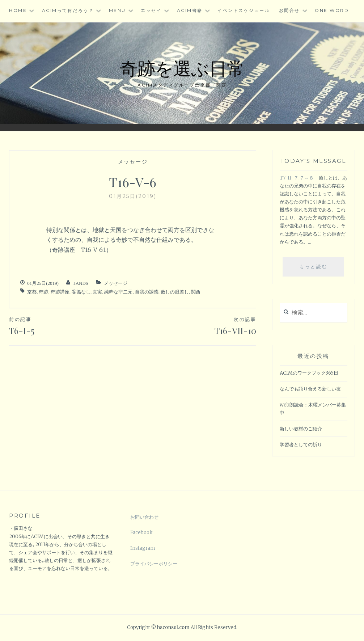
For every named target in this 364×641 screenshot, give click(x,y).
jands (81, 283)
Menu (117, 10)
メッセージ (133, 162)
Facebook (141, 533)
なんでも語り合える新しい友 (310, 389)
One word (332, 10)
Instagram (143, 548)
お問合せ (289, 10)
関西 (196, 292)
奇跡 (43, 292)
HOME (18, 10)
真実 (97, 292)
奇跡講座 (60, 292)
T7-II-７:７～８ (297, 178)
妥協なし (81, 292)
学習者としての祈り (301, 445)
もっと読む (318, 269)
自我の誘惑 (147, 292)
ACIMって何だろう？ (68, 10)
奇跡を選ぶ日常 (182, 68)
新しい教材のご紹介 (301, 429)
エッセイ (151, 10)
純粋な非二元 (118, 292)
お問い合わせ (144, 517)
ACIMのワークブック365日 (309, 373)
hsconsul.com (174, 627)
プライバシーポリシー (154, 564)
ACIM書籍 (190, 10)
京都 (32, 292)
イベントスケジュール (244, 10)
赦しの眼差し (175, 292)
